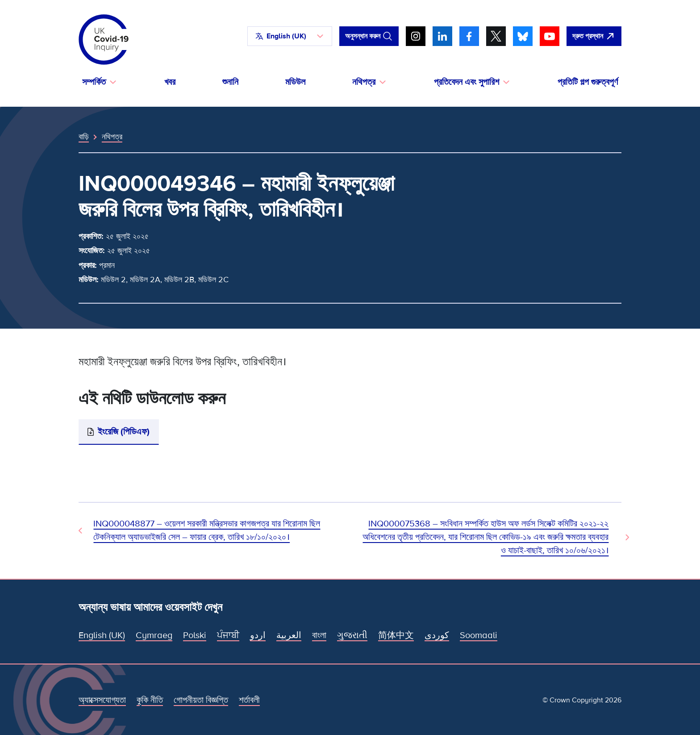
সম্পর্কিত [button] (94, 82)
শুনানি (230, 82)
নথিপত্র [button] (364, 82)
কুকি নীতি (150, 700)
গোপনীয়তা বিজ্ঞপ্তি (201, 700)
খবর (170, 82)
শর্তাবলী (249, 700)
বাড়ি (84, 137)
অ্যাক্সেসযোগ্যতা (102, 700)
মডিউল (295, 82)
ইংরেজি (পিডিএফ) (124, 432)
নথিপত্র (112, 137)
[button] (290, 36)
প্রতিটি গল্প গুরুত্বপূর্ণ (588, 82)
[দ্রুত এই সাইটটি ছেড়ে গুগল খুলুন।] (594, 36)
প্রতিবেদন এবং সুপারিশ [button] (467, 82)
